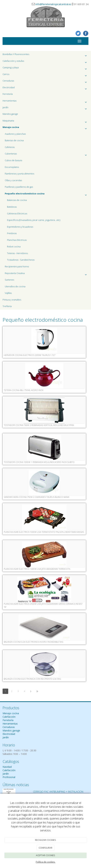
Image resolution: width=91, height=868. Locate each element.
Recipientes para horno (17, 266)
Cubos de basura (13, 160)
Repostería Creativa (47, 274)
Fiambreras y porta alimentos (19, 174)
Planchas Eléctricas (17, 240)
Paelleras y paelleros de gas (19, 187)
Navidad (7, 767)
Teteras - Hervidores (17, 253)
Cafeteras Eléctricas (17, 213)
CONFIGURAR (45, 848)
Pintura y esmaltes (12, 300)
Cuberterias (47, 155)
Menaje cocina (11, 713)
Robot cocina (14, 247)
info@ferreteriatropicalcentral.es (53, 4)
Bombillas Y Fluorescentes (45, 55)
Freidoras (12, 233)
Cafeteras (10, 147)
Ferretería (8, 94)
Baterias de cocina (14, 140)
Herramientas (45, 102)
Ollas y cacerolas (13, 180)
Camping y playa (45, 68)
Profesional (9, 777)
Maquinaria (45, 122)
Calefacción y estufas (45, 62)
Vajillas (8, 293)
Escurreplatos (12, 167)
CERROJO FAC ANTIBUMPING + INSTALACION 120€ (58, 793)
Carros (45, 75)
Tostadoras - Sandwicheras (21, 260)
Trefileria (7, 306)
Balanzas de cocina (17, 200)
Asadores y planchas (15, 134)
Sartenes (9, 280)
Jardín (45, 108)
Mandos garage (10, 114)
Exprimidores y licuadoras (20, 227)
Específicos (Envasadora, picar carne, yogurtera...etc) (34, 220)
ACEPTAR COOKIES (45, 855)
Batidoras (12, 207)
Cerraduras (45, 82)
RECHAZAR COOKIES (45, 840)
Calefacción (9, 717)
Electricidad (45, 88)
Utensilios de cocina (15, 286)
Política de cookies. (45, 862)
